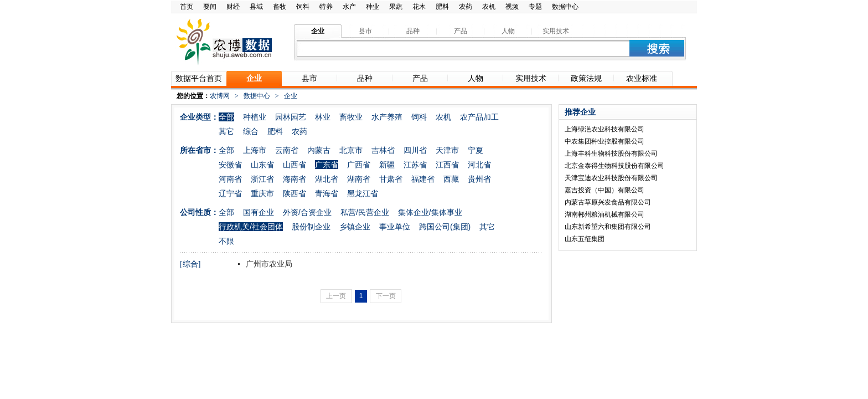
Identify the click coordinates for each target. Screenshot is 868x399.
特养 (326, 7)
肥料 (442, 7)
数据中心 (565, 7)
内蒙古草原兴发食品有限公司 (608, 202)
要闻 (210, 7)
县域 (256, 7)
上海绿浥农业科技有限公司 (604, 129)
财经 (233, 7)
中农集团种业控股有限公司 (604, 141)
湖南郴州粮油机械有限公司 (604, 214)
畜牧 (280, 7)
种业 (373, 7)
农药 (466, 7)
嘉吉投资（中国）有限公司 (604, 190)
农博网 (220, 96)
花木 (419, 7)
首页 (187, 7)
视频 (512, 7)
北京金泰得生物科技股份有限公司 (614, 166)
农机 (489, 7)
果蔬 (396, 7)
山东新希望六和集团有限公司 (608, 227)
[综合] (190, 264)
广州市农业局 (268, 264)
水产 (349, 7)
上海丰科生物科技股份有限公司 (611, 154)
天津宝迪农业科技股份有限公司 (611, 178)
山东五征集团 (585, 239)
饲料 (303, 7)
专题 (535, 7)
